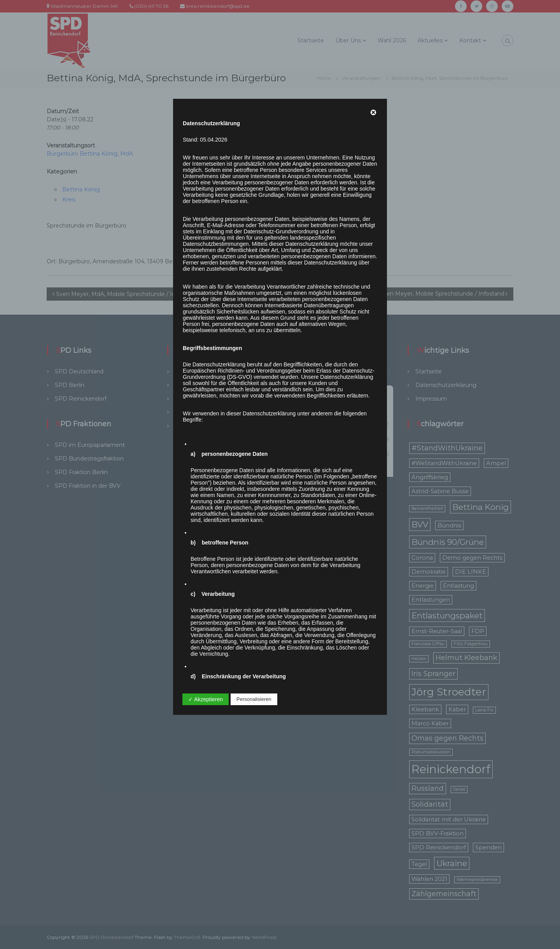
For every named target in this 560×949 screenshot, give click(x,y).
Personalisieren (254, 699)
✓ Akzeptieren (206, 699)
